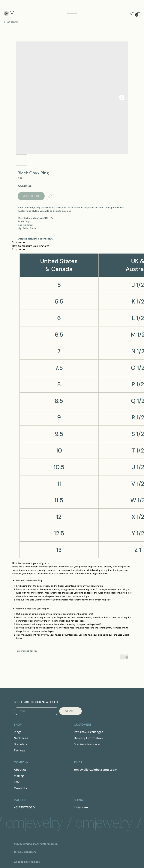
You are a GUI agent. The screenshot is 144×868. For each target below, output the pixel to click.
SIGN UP (70, 711)
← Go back (11, 22)
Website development (27, 862)
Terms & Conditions (25, 852)
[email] (37, 711)
